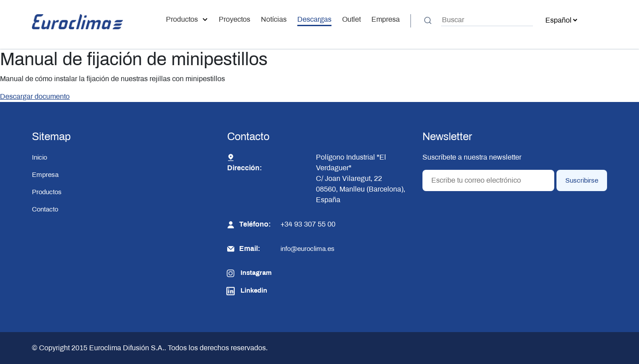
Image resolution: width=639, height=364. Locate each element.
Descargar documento (35, 96)
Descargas (314, 19)
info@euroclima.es (308, 249)
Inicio (39, 157)
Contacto (45, 209)
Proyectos (235, 19)
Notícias (274, 19)
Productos (187, 19)
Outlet (351, 19)
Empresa (386, 19)
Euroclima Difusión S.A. (126, 348)
